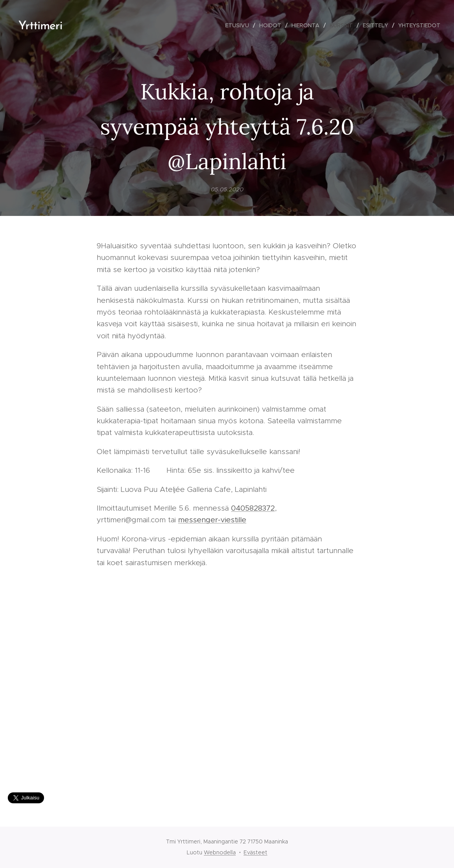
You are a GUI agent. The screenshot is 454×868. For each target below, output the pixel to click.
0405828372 (253, 508)
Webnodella (220, 852)
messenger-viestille (212, 520)
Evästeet (255, 852)
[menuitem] (239, 25)
